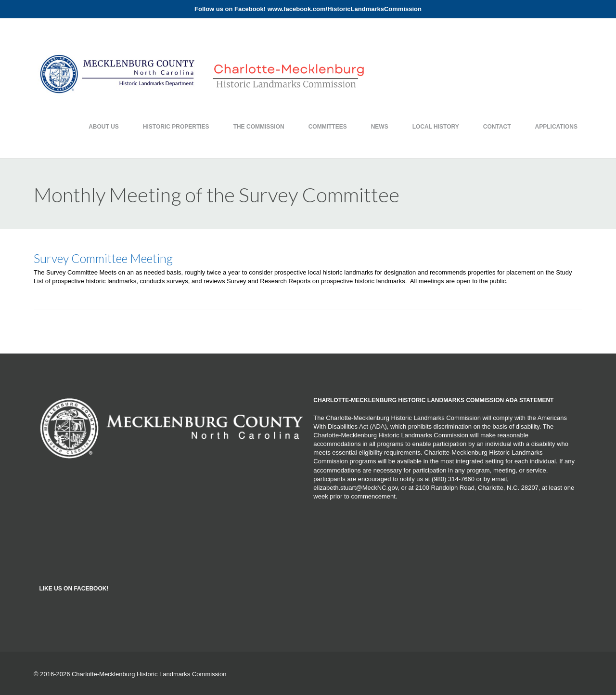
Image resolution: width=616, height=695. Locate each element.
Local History (436, 127)
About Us (104, 127)
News (380, 127)
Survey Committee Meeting (103, 258)
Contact (497, 127)
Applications (556, 127)
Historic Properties (176, 127)
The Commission (259, 127)
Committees (328, 127)
